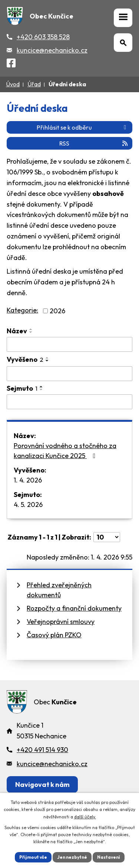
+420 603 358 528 (43, 37)
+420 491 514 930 (42, 750)
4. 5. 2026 (28, 505)
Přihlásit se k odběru (83, 127)
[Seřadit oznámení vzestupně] (31, 329)
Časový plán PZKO (54, 635)
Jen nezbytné (72, 857)
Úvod (13, 84)
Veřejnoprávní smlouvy (61, 622)
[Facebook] (11, 64)
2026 (57, 311)
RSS (94, 143)
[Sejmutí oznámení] (69, 402)
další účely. (85, 817)
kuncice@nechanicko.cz (52, 50)
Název (17, 331)
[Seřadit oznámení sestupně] (31, 332)
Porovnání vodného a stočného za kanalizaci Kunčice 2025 (65, 451)
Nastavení (109, 857)
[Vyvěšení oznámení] (69, 374)
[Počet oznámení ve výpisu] (107, 537)
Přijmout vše (33, 857)
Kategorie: (22, 310)
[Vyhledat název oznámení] (69, 344)
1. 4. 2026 (28, 480)
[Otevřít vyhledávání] (123, 43)
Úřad (34, 84)
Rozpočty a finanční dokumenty (74, 608)
